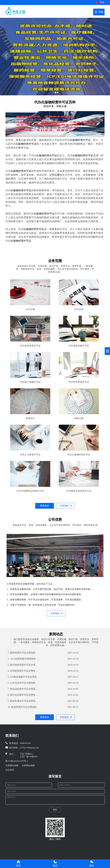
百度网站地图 (12, 765)
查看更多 (45, 506)
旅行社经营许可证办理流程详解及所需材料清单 (23, 695)
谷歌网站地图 (28, 765)
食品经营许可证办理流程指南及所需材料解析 (23, 707)
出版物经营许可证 (80, 140)
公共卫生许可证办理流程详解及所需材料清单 (23, 683)
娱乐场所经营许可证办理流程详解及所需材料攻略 (23, 665)
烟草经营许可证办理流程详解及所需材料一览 (23, 653)
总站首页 (10, 770)
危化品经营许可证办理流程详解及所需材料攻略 (23, 689)
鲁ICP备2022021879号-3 (17, 761)
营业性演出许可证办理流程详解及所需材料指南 (23, 701)
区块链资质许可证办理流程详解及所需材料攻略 (23, 671)
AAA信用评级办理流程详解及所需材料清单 (23, 659)
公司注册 (54, 175)
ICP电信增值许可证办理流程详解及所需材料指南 (23, 677)
